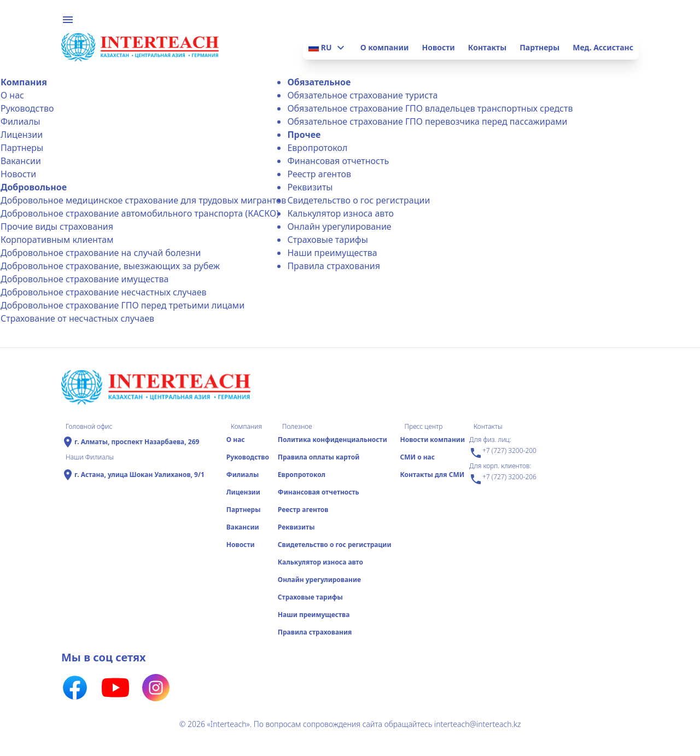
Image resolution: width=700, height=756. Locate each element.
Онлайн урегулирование (339, 226)
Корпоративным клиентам (57, 240)
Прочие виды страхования (57, 226)
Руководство (27, 108)
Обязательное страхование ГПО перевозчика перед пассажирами (427, 121)
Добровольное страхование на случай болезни (101, 253)
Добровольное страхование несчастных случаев (104, 292)
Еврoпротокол (317, 148)
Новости (438, 47)
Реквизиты (310, 187)
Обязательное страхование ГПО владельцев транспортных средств (430, 108)
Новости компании (432, 440)
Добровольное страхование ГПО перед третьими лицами (122, 305)
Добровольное (34, 187)
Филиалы (21, 121)
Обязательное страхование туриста (362, 95)
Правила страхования (334, 266)
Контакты (487, 47)
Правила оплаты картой (319, 457)
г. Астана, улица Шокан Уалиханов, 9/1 (139, 475)
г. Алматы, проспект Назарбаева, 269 (137, 442)
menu (68, 20)
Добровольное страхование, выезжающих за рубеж (110, 266)
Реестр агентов (319, 174)
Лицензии (22, 135)
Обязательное (319, 82)
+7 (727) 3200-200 (503, 453)
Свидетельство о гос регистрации (358, 200)
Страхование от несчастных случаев (77, 318)
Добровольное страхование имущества (84, 279)
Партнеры (539, 47)
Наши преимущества (332, 253)
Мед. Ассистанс (603, 47)
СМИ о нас (417, 457)
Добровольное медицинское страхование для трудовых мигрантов (143, 200)
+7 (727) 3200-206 (503, 479)
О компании (385, 47)
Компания (24, 82)
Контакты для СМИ (432, 475)
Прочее (304, 135)
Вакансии (21, 161)
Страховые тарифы (327, 240)
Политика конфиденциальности (332, 440)
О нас (12, 95)
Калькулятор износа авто (340, 213)
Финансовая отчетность (338, 161)
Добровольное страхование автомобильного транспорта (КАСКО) (140, 213)
